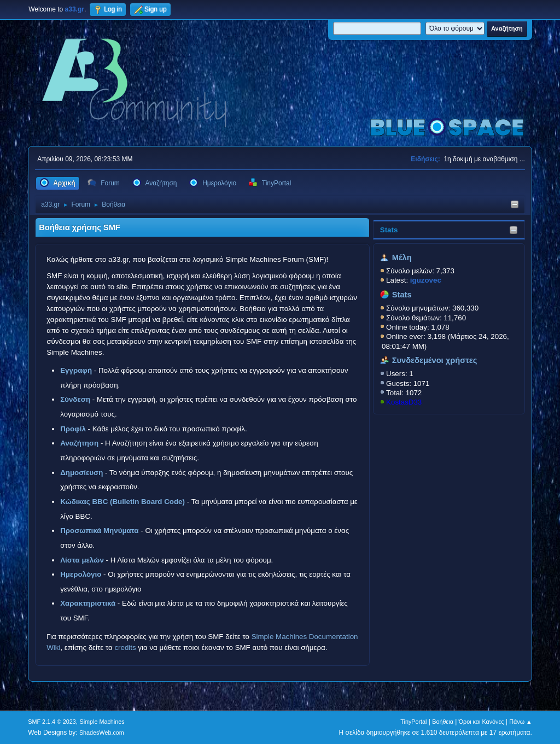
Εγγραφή (76, 370)
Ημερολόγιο (81, 574)
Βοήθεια (443, 722)
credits (125, 648)
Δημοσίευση (81, 473)
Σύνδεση (75, 399)
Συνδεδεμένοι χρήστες (435, 360)
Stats (389, 230)
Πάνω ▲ (521, 722)
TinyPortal (413, 722)
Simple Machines (102, 722)
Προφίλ (73, 429)
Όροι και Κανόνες (482, 722)
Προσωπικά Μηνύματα (99, 531)
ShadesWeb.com (102, 733)
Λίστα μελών (82, 560)
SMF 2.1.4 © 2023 (52, 722)
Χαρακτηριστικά (88, 603)
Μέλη (402, 257)
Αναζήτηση (79, 443)
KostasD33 (404, 402)
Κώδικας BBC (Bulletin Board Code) (122, 502)
